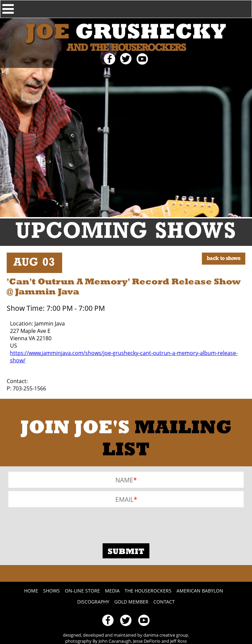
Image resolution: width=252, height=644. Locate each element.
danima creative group (166, 635)
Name (124, 480)
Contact (164, 602)
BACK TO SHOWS (224, 259)
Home (31, 591)
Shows (51, 591)
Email (124, 499)
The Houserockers (148, 591)
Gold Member (131, 602)
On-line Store (82, 591)
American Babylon (200, 591)
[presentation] (59, 524)
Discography (93, 602)
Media (112, 591)
